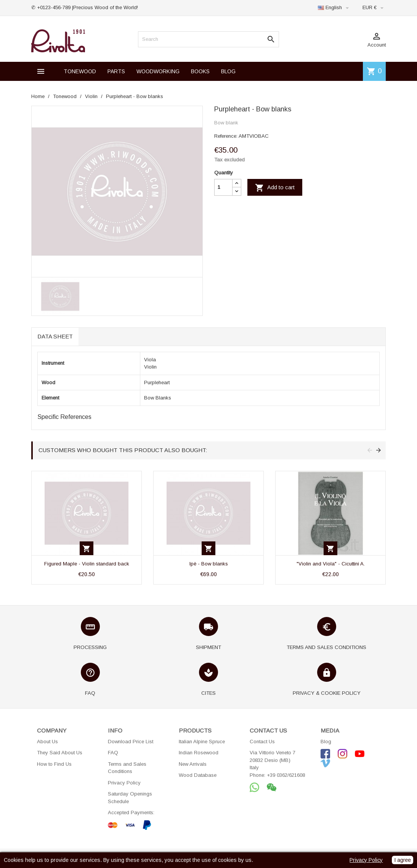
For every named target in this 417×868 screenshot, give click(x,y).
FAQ (113, 753)
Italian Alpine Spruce (202, 742)
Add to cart (275, 188)
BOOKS (200, 71)
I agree (403, 860)
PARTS (116, 71)
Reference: (226, 136)
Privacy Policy (124, 783)
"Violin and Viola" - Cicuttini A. (331, 564)
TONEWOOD (80, 71)
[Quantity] (223, 187)
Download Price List (131, 742)
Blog (326, 742)
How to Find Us (54, 764)
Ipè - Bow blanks (209, 564)
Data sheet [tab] (55, 336)
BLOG (228, 71)
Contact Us (262, 742)
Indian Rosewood (199, 753)
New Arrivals (193, 764)
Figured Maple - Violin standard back (87, 564)
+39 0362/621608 (286, 775)
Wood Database (198, 775)
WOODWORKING (158, 71)
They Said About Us (60, 753)
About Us (47, 742)
